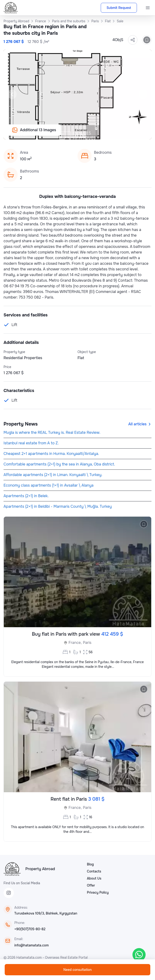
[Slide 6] (61, 133)
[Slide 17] (123, 133)
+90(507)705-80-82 (30, 929)
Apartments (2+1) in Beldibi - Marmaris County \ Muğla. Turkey (58, 506)
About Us (94, 878)
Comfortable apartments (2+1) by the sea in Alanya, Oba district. (59, 464)
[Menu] (148, 8)
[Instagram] (9, 893)
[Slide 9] (77, 133)
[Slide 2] (38, 133)
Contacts (94, 871)
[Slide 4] (49, 133)
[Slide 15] (111, 133)
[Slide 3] (44, 133)
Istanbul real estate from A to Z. (31, 443)
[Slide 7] (66, 133)
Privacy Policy (98, 892)
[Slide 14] (106, 133)
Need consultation (77, 970)
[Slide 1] (32, 133)
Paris (87, 643)
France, (75, 643)
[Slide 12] (94, 133)
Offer (91, 885)
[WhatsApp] (139, 955)
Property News (21, 424)
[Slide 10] (83, 133)
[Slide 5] (55, 133)
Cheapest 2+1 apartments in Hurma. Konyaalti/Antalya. (51, 454)
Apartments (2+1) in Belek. (26, 496)
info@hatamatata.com (31, 945)
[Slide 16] (117, 133)
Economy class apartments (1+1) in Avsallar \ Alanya (48, 485)
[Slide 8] (72, 133)
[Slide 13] (100, 133)
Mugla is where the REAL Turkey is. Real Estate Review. (52, 432)
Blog (90, 864)
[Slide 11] (89, 133)
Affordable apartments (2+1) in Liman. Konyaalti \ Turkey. (53, 475)
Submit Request (119, 8)
